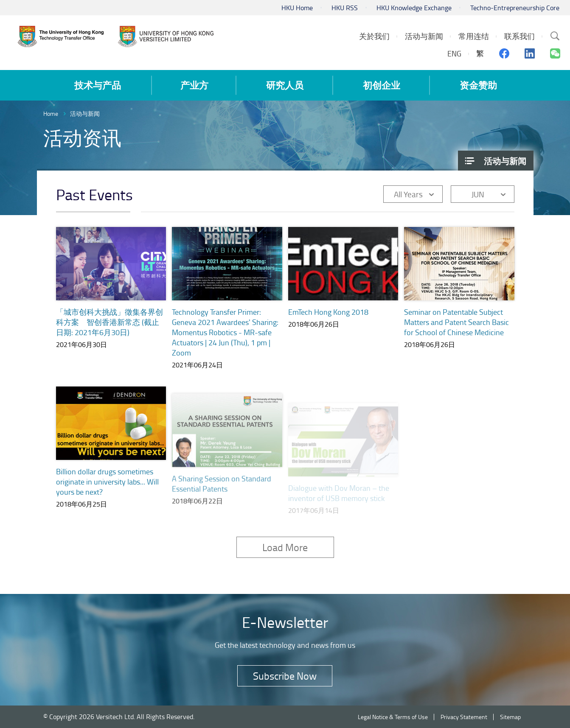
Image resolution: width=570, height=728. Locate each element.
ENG (454, 53)
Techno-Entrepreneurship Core (515, 8)
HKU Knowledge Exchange (414, 8)
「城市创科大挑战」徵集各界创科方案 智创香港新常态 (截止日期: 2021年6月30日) (110, 322)
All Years (408, 194)
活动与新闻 (85, 113)
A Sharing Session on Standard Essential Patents (222, 493)
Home (51, 113)
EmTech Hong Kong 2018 (328, 312)
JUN (478, 194)
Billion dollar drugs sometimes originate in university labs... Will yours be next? (107, 491)
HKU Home (297, 8)
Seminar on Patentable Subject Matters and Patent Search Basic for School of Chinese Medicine (456, 325)
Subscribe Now (285, 676)
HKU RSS (345, 8)
